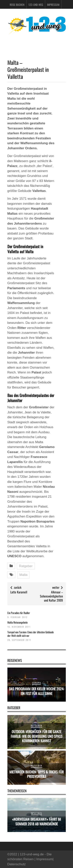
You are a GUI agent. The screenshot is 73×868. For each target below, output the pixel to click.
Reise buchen (17, 5)
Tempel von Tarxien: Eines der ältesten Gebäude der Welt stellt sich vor (31, 634)
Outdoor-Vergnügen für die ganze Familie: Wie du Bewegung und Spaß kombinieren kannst (37, 736)
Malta (24, 575)
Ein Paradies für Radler (19, 613)
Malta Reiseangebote (18, 622)
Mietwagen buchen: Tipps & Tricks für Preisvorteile (36, 774)
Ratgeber (26, 566)
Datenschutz (17, 864)
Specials (36, 813)
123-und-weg (36, 5)
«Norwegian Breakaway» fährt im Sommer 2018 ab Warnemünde (36, 821)
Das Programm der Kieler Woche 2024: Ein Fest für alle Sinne (37, 691)
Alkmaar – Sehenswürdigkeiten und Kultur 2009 (51, 596)
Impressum (53, 5)
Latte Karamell (19, 592)
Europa (36, 683)
